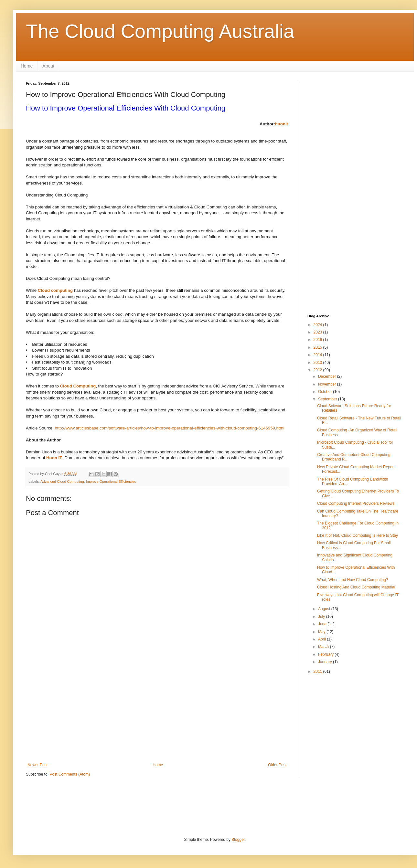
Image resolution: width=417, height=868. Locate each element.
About (48, 66)
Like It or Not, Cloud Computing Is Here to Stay (358, 535)
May (322, 632)
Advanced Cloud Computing (62, 482)
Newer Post (37, 765)
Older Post (277, 765)
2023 (318, 332)
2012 (318, 370)
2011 (318, 672)
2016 (318, 340)
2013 (318, 363)
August (325, 609)
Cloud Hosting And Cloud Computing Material (356, 587)
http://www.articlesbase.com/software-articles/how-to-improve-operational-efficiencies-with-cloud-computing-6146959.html (169, 428)
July (322, 617)
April (322, 639)
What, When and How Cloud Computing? (353, 580)
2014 (318, 355)
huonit (282, 124)
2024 (318, 325)
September (328, 399)
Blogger (238, 840)
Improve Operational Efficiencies (111, 482)
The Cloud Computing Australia (160, 31)
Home (27, 66)
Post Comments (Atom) (70, 774)
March (324, 647)
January (326, 662)
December (328, 376)
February (326, 654)
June (323, 624)
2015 (318, 347)
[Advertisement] (157, 709)
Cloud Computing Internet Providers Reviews (356, 503)
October (326, 392)
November (328, 384)
